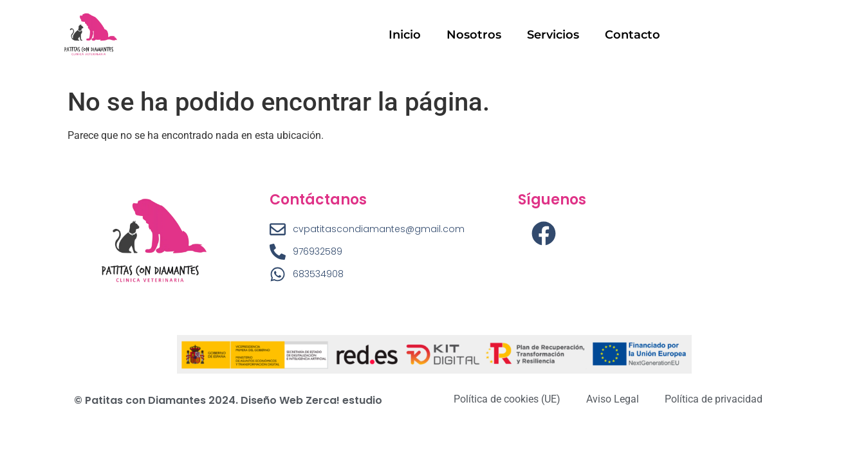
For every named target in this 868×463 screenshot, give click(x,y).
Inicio (405, 35)
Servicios (553, 35)
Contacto (633, 35)
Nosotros (474, 35)
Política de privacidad (714, 399)
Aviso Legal (613, 399)
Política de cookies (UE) (507, 399)
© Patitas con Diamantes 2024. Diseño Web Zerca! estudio (228, 400)
